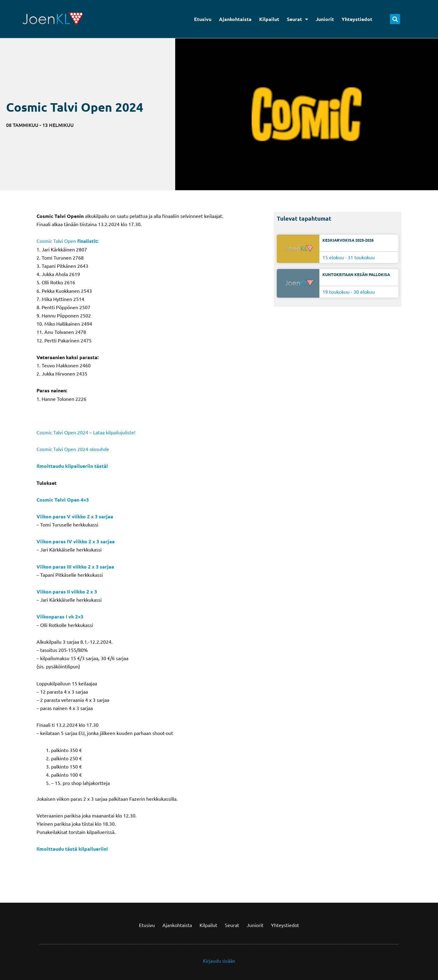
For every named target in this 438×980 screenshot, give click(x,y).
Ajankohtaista (235, 19)
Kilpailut (269, 19)
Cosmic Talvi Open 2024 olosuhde (73, 449)
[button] (395, 19)
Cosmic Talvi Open (56, 241)
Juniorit (325, 19)
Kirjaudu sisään (219, 961)
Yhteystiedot (357, 19)
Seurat (297, 19)
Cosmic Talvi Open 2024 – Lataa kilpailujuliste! (86, 432)
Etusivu (203, 19)
